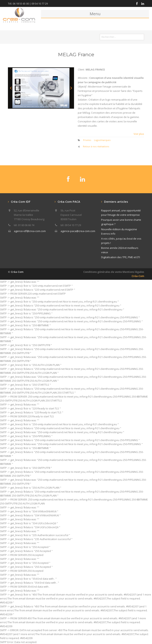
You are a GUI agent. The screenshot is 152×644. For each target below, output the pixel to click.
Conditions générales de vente (103, 272)
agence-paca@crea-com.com (78, 231)
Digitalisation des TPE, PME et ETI (121, 257)
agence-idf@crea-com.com (30, 231)
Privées (87, 140)
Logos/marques (102, 140)
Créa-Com (17, 272)
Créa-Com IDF (21, 202)
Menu (95, 14)
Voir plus (139, 134)
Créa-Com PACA (69, 202)
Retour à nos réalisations (96, 146)
